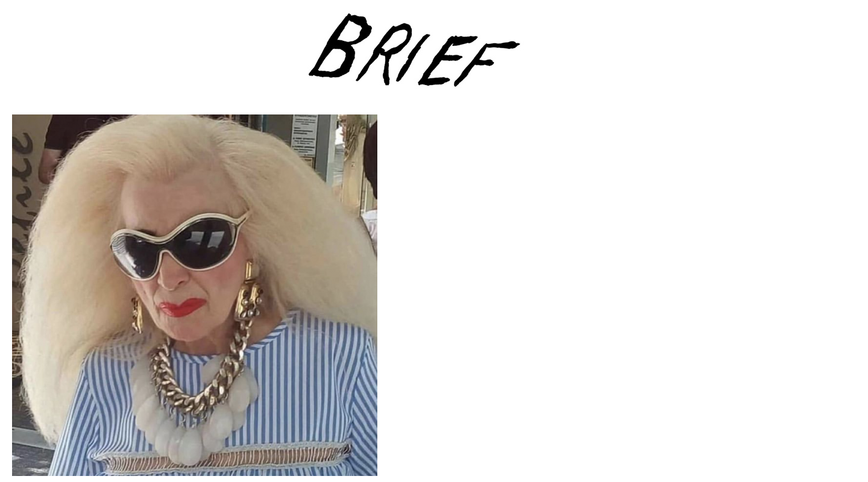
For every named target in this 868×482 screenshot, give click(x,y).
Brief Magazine (434, 57)
